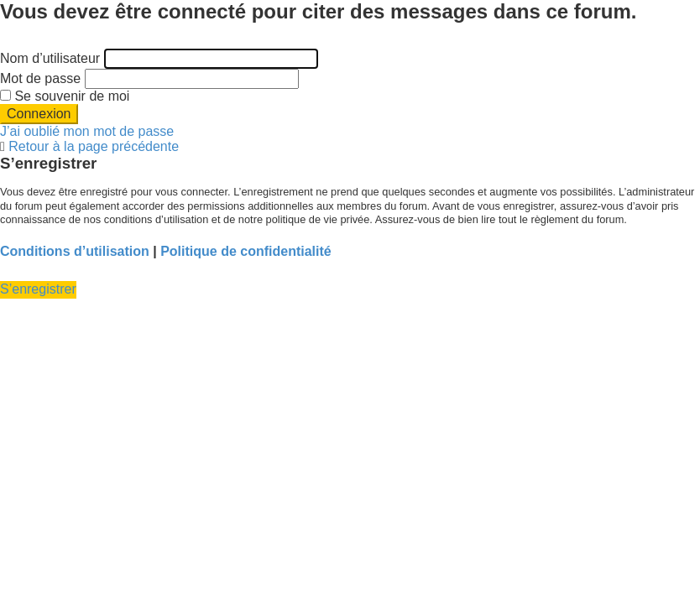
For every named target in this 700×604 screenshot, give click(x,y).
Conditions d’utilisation (75, 251)
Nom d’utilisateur (50, 58)
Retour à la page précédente (94, 146)
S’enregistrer (38, 289)
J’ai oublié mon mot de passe (87, 131)
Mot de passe (40, 78)
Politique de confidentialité (246, 251)
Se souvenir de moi (65, 96)
